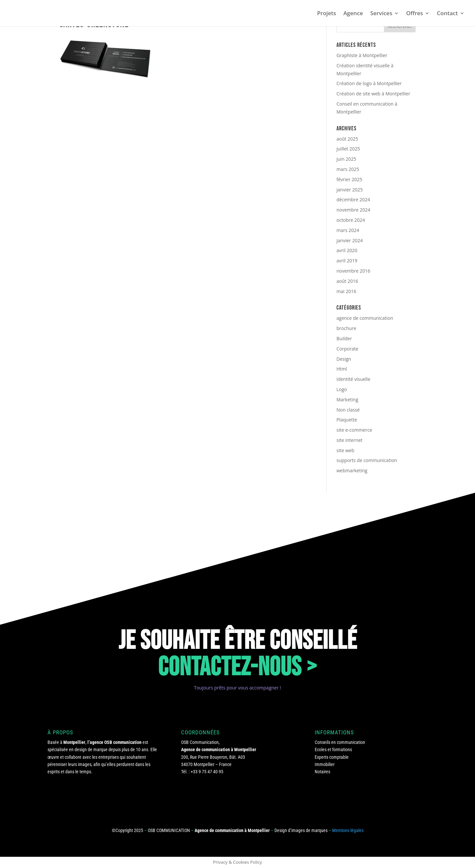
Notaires (322, 772)
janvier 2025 (350, 190)
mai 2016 (346, 291)
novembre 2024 (353, 210)
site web (345, 450)
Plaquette (347, 420)
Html (342, 369)
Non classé (348, 410)
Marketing (347, 400)
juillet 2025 (348, 149)
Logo (342, 389)
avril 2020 (347, 250)
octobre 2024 (351, 220)
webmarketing (352, 470)
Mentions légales (348, 830)
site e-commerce (354, 430)
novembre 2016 (353, 271)
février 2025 (349, 179)
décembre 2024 (353, 200)
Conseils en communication (340, 742)
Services (381, 14)
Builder (344, 338)
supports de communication (367, 460)
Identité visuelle (353, 379)
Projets (327, 14)
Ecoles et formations (333, 750)
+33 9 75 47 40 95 (207, 772)
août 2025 (347, 139)
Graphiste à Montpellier (362, 55)
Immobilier (325, 764)
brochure (346, 328)
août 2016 (347, 281)
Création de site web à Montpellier (373, 94)
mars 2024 (348, 230)
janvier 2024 (350, 240)
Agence (353, 14)
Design (344, 359)
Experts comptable (332, 757)
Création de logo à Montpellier (369, 83)
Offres (414, 14)
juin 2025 (346, 159)
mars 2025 (348, 169)
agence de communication (365, 318)
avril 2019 (347, 261)
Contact (447, 14)
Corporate (347, 349)
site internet (349, 440)
